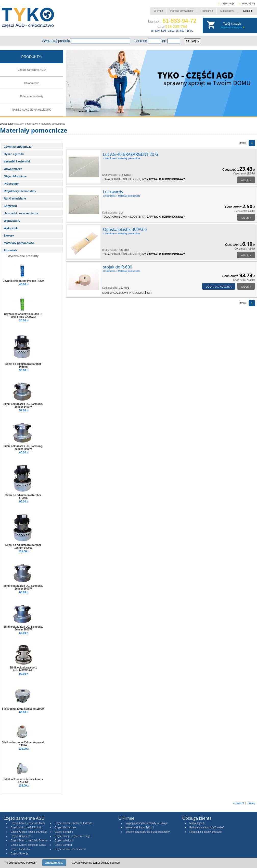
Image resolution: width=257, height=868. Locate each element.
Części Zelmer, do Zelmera (70, 849)
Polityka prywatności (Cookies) (207, 828)
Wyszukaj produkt (56, 41)
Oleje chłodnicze (15, 176)
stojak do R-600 (118, 267)
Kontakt (248, 11)
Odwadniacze (13, 169)
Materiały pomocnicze (53, 124)
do (164, 41)
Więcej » (246, 180)
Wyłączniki (11, 228)
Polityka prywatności (182, 11)
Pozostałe (11, 250)
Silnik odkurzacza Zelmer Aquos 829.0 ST (23, 781)
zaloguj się (248, 3)
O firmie (158, 11)
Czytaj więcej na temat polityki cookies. (96, 863)
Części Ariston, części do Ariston (29, 832)
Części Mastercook (65, 828)
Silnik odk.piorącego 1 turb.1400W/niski (23, 669)
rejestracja (228, 3)
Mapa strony (227, 11)
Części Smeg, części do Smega (73, 836)
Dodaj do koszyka (219, 286)
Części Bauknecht (21, 836)
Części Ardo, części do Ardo (27, 828)
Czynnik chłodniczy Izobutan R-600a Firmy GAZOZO (23, 315)
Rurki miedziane (15, 198)
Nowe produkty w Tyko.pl (140, 828)
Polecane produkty (31, 96)
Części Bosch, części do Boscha (29, 841)
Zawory (9, 236)
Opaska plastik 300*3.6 (125, 229)
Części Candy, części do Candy (29, 845)
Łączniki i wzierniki (17, 161)
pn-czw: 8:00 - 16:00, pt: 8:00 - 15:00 (172, 31)
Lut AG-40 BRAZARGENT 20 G (131, 154)
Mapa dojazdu (197, 823)
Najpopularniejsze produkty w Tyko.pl (146, 823)
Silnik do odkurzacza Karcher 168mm (23, 365)
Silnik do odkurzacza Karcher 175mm (23, 497)
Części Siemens (64, 832)
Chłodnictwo (32, 83)
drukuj (251, 803)
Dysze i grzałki (14, 154)
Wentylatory (12, 221)
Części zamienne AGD (32, 70)
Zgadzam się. (54, 863)
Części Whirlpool (64, 841)
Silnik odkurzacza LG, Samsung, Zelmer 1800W (23, 628)
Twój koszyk (232, 24)
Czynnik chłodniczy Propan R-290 (23, 281)
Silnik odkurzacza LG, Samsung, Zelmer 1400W (23, 405)
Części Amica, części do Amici (28, 823)
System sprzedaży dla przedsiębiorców (147, 832)
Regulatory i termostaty (20, 191)
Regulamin (207, 11)
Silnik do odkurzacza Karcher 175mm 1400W (23, 546)
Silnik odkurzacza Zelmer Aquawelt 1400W (23, 744)
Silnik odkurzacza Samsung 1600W (23, 709)
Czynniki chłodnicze (18, 147)
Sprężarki (10, 206)
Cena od (140, 41)
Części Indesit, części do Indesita (73, 823)
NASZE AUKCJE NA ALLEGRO (32, 110)
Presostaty (11, 184)
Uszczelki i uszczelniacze (21, 213)
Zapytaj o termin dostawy (166, 179)
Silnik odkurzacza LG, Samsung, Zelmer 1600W (23, 587)
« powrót (239, 803)
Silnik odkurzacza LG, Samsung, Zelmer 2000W (23, 448)
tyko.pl (18, 124)
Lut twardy (113, 192)
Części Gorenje (19, 854)
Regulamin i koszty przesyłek (206, 832)
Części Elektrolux (21, 849)
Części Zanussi (63, 845)
